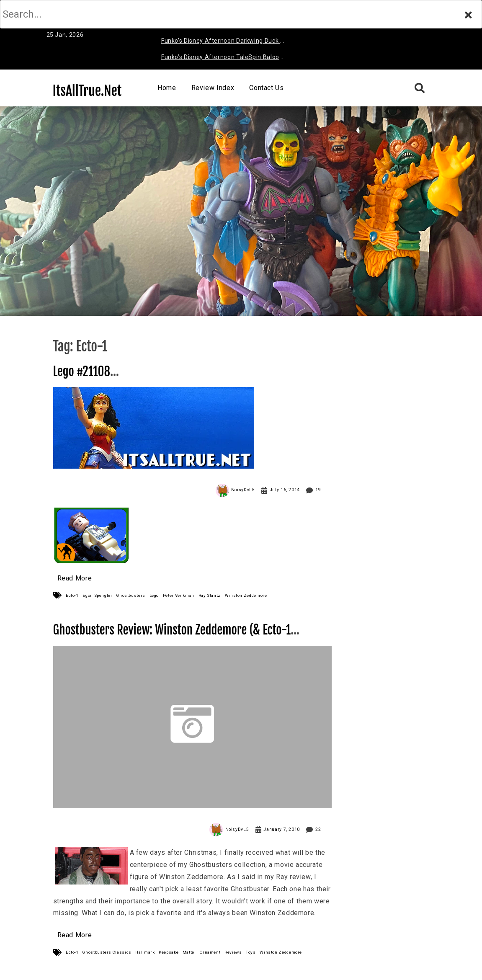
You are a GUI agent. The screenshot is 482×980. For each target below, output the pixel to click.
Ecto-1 (72, 595)
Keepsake (169, 952)
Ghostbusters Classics (107, 952)
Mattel (189, 952)
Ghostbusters (131, 595)
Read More (75, 578)
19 (318, 490)
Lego (154, 595)
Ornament (210, 952)
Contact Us (266, 88)
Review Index (213, 88)
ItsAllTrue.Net (87, 91)
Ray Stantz (210, 595)
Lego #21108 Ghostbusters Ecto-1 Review (117, 379)
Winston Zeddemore (246, 595)
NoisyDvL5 (243, 490)
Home (167, 88)
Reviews (233, 952)
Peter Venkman (179, 595)
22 (318, 829)
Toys (251, 952)
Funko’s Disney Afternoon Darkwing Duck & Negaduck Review (223, 42)
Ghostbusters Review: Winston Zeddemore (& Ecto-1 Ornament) (172, 637)
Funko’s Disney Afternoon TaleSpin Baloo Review (220, 58)
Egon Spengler (97, 595)
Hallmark (145, 952)
